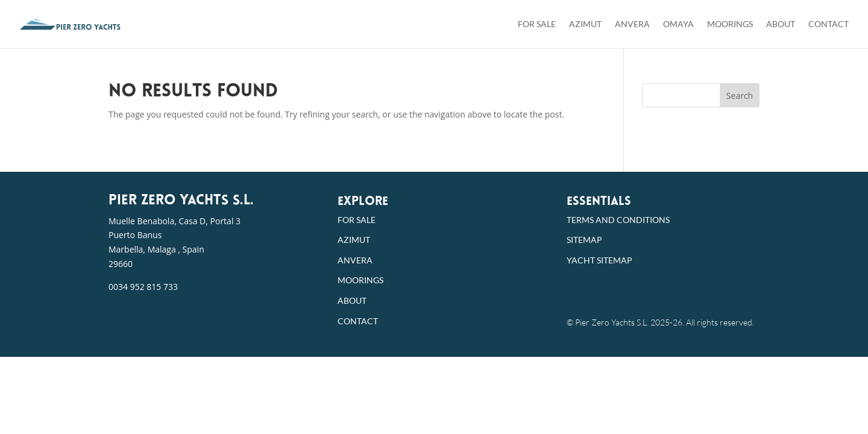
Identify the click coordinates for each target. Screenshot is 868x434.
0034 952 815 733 (143, 287)
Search (740, 96)
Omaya (678, 24)
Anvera (632, 24)
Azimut (585, 24)
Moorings (730, 24)
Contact (829, 24)
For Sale (537, 24)
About (781, 24)
